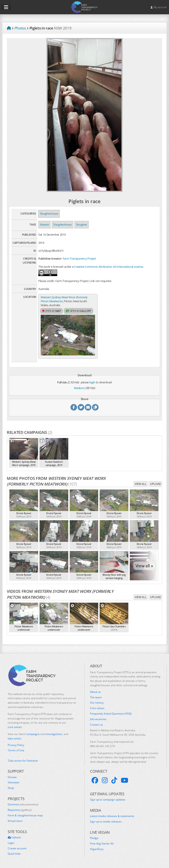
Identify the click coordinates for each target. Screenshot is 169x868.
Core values (97, 708)
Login (11, 843)
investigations (54, 734)
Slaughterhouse (49, 214)
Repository (20, 810)
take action (14, 738)
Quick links (14, 854)
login (92, 382)
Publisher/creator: (50, 258)
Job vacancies (98, 719)
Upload (155, 484)
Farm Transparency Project (79, 258)
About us (95, 692)
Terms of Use (16, 750)
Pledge (94, 838)
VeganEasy (97, 849)
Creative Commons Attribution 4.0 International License (108, 267)
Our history (97, 703)
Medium (79, 388)
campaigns (33, 734)
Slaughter (82, 225)
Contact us (96, 725)
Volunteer (14, 782)
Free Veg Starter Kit (102, 844)
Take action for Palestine (23, 761)
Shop (11, 788)
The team (96, 697)
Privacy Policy (16, 745)
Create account (17, 848)
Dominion (23, 804)
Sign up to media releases (106, 822)
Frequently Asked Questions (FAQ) (111, 714)
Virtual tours (15, 821)
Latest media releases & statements (112, 816)
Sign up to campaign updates (108, 800)
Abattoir (44, 225)
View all (141, 484)
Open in (51, 311)
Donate (12, 777)
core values (15, 727)
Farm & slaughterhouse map (25, 815)
